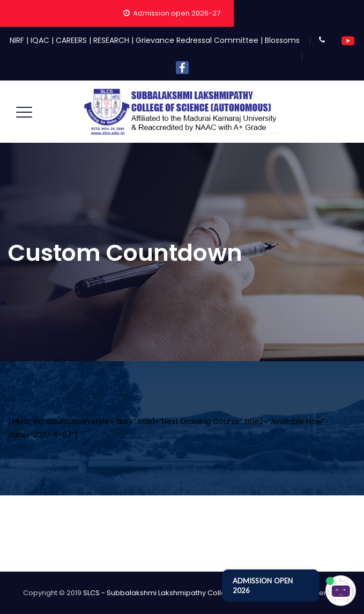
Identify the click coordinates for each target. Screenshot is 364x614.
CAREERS (71, 40)
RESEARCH (111, 40)
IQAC (40, 40)
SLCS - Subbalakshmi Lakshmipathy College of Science (179, 593)
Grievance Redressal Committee (197, 40)
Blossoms (282, 40)
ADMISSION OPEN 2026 (263, 586)
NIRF (17, 40)
